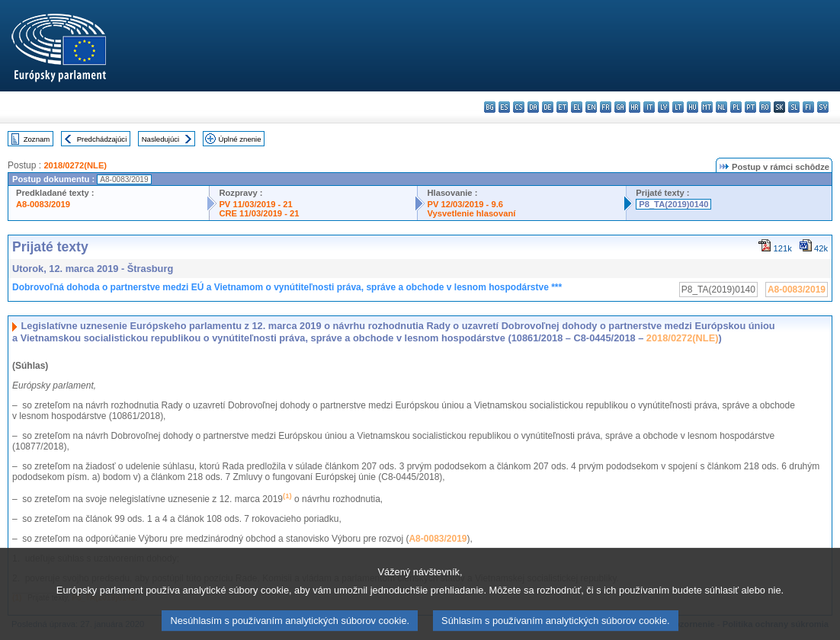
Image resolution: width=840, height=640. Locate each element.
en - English (591, 107)
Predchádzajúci (102, 139)
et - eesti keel (562, 107)
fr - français (606, 107)
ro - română (765, 107)
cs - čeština (519, 107)
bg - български (490, 107)
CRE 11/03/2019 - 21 (259, 213)
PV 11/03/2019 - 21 (255, 204)
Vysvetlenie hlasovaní (471, 213)
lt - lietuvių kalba (678, 107)
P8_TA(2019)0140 (673, 204)
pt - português (750, 107)
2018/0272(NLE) (75, 165)
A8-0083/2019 (43, 204)
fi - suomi (808, 107)
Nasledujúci (161, 139)
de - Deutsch (548, 107)
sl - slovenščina (794, 107)
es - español (504, 107)
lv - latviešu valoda (664, 107)
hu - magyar (693, 107)
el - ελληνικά (577, 107)
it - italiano (649, 107)
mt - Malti (707, 107)
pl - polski (736, 107)
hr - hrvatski (635, 107)
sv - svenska (823, 107)
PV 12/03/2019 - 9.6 (465, 204)
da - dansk (533, 107)
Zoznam (37, 139)
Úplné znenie (240, 139)
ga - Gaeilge (620, 107)
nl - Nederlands (721, 107)
